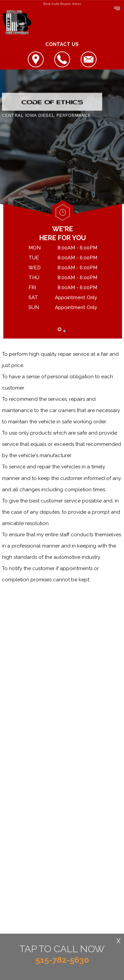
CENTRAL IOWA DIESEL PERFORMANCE (46, 115)
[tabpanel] (63, 279)
